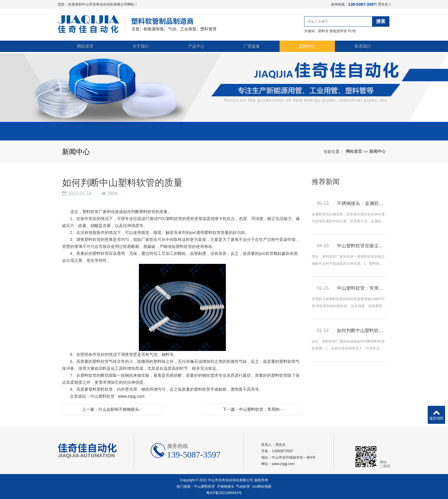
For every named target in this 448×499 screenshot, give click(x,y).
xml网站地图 (262, 487)
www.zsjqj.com (131, 396)
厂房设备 (252, 47)
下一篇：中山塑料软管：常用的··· (253, 409)
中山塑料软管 (204, 487)
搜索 (382, 21)
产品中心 (196, 47)
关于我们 (141, 47)
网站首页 (85, 47)
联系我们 (363, 47)
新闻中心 (307, 47)
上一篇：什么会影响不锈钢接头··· (112, 409)
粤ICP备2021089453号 (224, 493)
